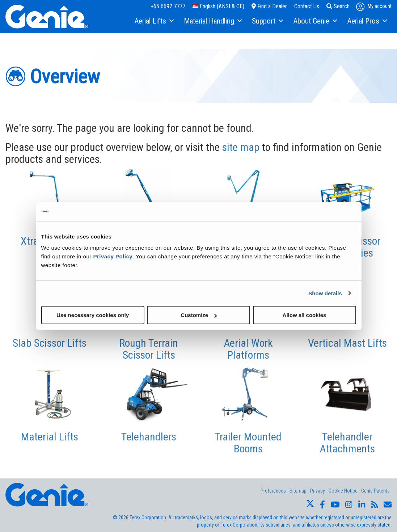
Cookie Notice (343, 491)
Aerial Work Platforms (248, 349)
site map (241, 147)
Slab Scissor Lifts (50, 343)
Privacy (318, 491)
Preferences (273, 491)
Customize (199, 315)
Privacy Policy (113, 256)
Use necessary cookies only (93, 315)
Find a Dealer (269, 6)
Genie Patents (375, 491)
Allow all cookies (305, 315)
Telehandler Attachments (347, 443)
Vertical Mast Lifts (347, 343)
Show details (325, 293)
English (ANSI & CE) (218, 6)
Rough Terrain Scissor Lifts (149, 349)
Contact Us (307, 6)
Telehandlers (149, 437)
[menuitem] (154, 21)
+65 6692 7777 (168, 6)
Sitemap (298, 491)
